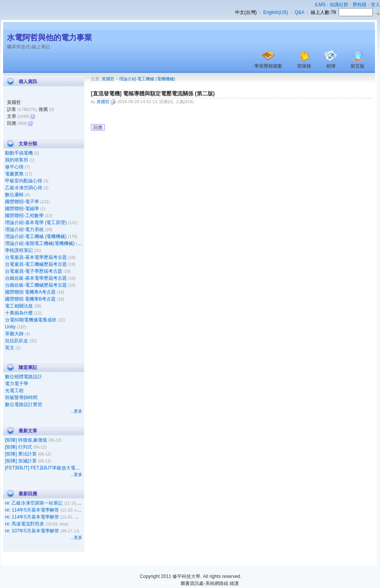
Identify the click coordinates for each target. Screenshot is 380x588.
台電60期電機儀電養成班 (31, 320)
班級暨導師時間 (21, 398)
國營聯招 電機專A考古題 (30, 292)
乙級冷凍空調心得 (24, 188)
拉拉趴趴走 (17, 341)
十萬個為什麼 (19, 313)
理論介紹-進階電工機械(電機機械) (40, 243)
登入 (375, 5)
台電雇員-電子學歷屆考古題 (34, 271)
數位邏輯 (14, 195)
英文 (10, 348)
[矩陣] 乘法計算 (21, 454)
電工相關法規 (19, 306)
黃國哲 (108, 79)
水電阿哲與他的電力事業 (49, 37)
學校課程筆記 (19, 250)
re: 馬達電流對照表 (25, 524)
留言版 (358, 66)
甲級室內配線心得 (24, 181)
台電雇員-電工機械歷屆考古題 (36, 264)
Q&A (299, 12)
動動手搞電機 (19, 153)
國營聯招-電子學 (22, 202)
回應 (98, 127)
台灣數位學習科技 (161, 583)
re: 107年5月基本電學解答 (32, 531)
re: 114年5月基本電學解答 (32, 510)
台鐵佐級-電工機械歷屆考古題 (36, 285)
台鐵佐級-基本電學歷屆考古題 (36, 278)
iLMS (320, 5)
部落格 (304, 66)
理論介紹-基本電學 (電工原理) (36, 223)
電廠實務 (14, 174)
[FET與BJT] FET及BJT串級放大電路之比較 (49, 468)
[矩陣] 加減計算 (21, 461)
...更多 (76, 411)
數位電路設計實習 (24, 404)
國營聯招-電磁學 (22, 209)
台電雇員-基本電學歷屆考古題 (36, 257)
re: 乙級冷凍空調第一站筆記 (34, 503)
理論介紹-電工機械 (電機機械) (36, 236)
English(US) (276, 12)
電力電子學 (17, 384)
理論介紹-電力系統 (24, 229)
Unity (10, 327)
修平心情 (14, 167)
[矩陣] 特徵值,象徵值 (26, 440)
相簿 (331, 66)
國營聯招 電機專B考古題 (30, 299)
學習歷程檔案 (268, 66)
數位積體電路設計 (24, 377)
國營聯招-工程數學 (24, 216)
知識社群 (339, 5)
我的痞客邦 (17, 160)
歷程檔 (360, 5)
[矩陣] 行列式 (19, 447)
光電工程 (14, 391)
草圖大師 (14, 334)
